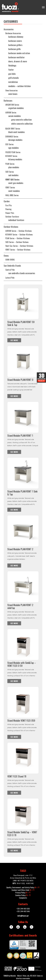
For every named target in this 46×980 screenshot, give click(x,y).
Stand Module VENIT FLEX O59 (21, 720)
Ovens (6, 256)
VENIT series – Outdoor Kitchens (18, 250)
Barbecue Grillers (15, 45)
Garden (7, 201)
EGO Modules (13, 148)
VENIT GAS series (12, 180)
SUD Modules (13, 175)
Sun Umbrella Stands (12, 266)
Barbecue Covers (15, 41)
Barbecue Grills (14, 49)
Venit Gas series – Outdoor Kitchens (19, 246)
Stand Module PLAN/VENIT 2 (20, 549)
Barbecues (8, 101)
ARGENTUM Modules (16, 108)
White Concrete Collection (22, 124)
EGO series (10, 144)
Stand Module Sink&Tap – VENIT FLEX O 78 (22, 834)
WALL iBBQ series (12, 195)
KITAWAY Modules (15, 159)
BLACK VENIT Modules (16, 132)
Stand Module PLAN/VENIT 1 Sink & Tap (22, 493)
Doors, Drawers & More (18, 61)
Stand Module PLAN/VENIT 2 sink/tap (20, 606)
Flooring (8, 209)
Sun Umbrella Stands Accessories (22, 273)
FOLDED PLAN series (13, 152)
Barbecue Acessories (13, 33)
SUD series (10, 172)
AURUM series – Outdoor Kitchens (19, 231)
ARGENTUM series (12, 105)
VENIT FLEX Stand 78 (17, 776)
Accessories (9, 29)
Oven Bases (13, 94)
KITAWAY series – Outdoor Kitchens (19, 235)
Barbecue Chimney (16, 37)
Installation (13, 82)
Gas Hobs (12, 74)
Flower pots (10, 213)
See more (14, 340)
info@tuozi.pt (23, 916)
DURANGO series (12, 137)
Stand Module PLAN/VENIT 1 (20, 436)
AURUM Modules (15, 116)
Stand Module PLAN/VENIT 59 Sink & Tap (21, 323)
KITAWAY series (11, 156)
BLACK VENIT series (13, 129)
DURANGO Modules (15, 140)
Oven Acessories (12, 90)
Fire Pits (9, 205)
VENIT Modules (14, 191)
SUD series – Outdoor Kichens (17, 242)
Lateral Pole (10, 278)
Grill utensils (13, 78)
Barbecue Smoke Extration (19, 53)
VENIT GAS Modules (16, 183)
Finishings (12, 65)
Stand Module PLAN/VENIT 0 (20, 380)
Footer (11, 70)
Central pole (10, 270)
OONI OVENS (10, 260)
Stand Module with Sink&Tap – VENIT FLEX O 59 (22, 664)
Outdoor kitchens (11, 227)
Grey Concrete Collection (21, 120)
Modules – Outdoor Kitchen (20, 86)
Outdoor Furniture (12, 217)
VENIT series (10, 187)
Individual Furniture (16, 220)
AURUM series (11, 113)
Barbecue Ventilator (16, 57)
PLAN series (10, 164)
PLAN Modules (14, 167)
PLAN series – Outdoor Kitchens (18, 238)
